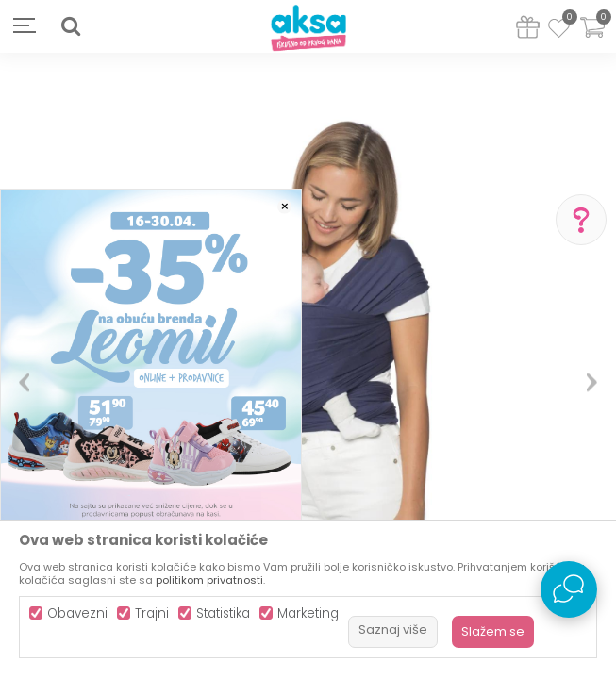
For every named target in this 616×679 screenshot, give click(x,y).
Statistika (223, 613)
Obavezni (77, 613)
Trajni (152, 613)
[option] (308, 375)
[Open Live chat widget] (569, 589)
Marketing (308, 613)
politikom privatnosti (209, 580)
